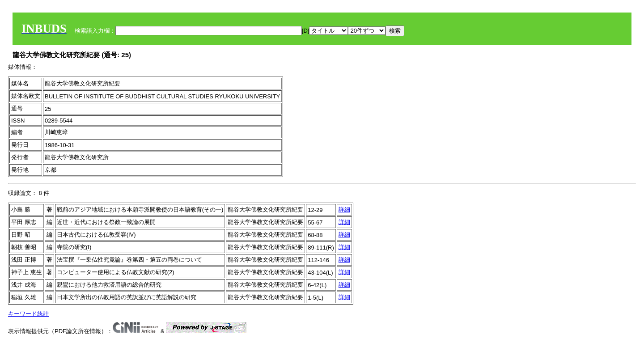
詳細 (344, 210)
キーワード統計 (28, 314)
